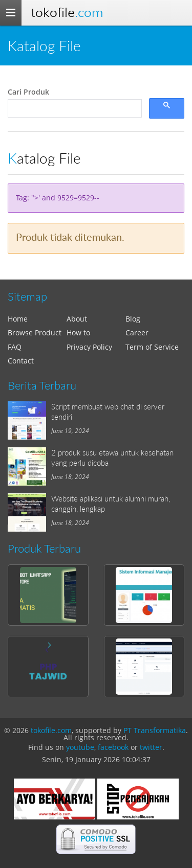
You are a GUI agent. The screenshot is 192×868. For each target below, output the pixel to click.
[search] (74, 109)
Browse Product (35, 333)
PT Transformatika (155, 730)
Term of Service (152, 347)
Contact (21, 361)
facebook (113, 747)
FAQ (15, 347)
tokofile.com (51, 730)
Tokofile (67, 13)
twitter (151, 747)
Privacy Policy (89, 347)
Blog (133, 319)
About (77, 319)
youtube (80, 747)
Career (137, 333)
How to (78, 333)
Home (18, 319)
